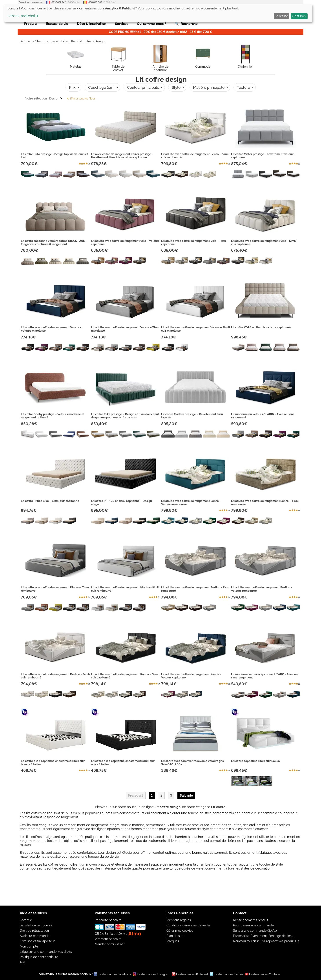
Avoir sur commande (35, 936)
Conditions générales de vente (188, 925)
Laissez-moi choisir (23, 16)
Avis (23, 962)
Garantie (26, 920)
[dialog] (158, 13)
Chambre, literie (46, 41)
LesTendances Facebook (112, 974)
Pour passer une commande (253, 925)
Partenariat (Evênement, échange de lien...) (264, 936)
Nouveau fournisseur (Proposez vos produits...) (266, 941)
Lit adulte (68, 41)
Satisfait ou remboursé (36, 925)
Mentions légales (179, 920)
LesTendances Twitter (226, 974)
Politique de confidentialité (39, 957)
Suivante (186, 796)
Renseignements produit (251, 920)
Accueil (26, 41)
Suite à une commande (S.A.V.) (255, 931)
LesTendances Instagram (151, 974)
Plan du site (175, 936)
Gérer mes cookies (180, 931)
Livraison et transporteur (37, 941)
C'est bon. (299, 16)
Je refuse (281, 16)
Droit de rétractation (34, 931)
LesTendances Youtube (263, 974)
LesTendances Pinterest (190, 974)
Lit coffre (85, 41)
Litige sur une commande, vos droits (46, 952)
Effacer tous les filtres (81, 99)
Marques (173, 941)
